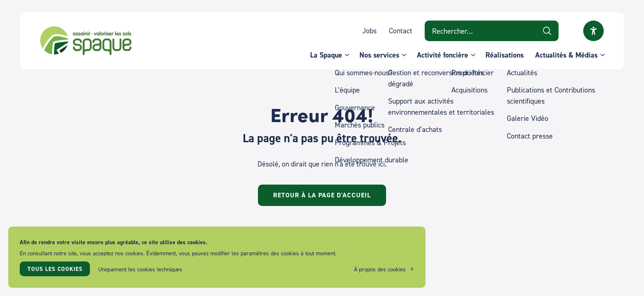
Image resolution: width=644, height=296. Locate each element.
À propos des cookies (380, 269)
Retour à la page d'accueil (322, 195)
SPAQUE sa (86, 41)
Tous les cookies (55, 269)
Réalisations (505, 55)
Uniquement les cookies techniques (140, 269)
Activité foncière (443, 55)
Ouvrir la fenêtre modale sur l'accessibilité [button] (593, 31)
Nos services (379, 55)
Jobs (369, 31)
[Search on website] (492, 31)
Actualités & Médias (566, 55)
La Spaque (326, 55)
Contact (401, 31)
